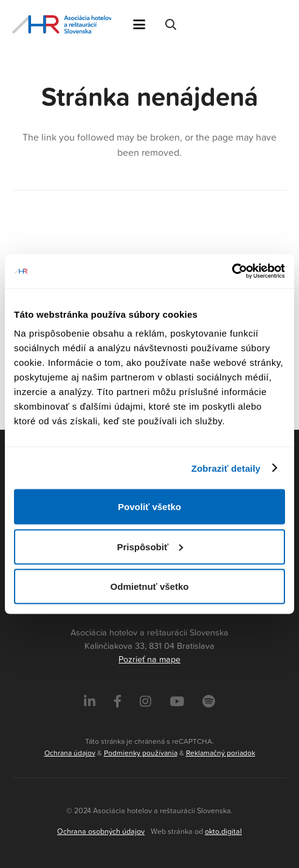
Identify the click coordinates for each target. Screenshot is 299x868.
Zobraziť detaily (226, 468)
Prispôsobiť (150, 546)
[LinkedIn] (90, 702)
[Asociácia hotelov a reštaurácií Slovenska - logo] (62, 24)
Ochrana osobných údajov (101, 831)
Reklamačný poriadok (221, 753)
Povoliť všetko (149, 507)
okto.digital (223, 831)
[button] (139, 24)
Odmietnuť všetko (150, 586)
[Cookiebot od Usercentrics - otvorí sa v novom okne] (232, 271)
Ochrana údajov (70, 753)
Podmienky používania (141, 753)
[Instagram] (146, 702)
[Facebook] (118, 702)
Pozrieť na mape (149, 659)
